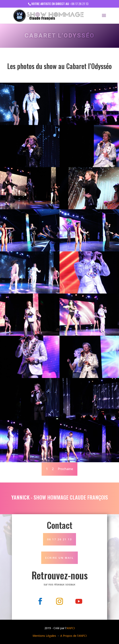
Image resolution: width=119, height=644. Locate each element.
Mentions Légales (44, 636)
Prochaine (65, 469)
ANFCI (71, 628)
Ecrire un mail (59, 558)
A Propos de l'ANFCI (73, 636)
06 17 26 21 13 (80, 4)
